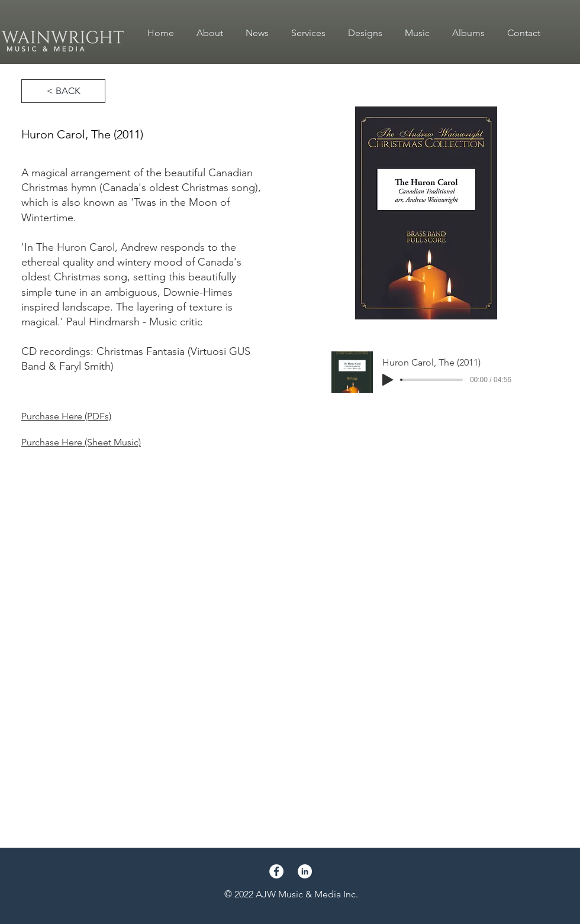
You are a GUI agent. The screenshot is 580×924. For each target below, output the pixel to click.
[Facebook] (276, 871)
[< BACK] (63, 91)
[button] (417, 33)
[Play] (388, 380)
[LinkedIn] (305, 871)
